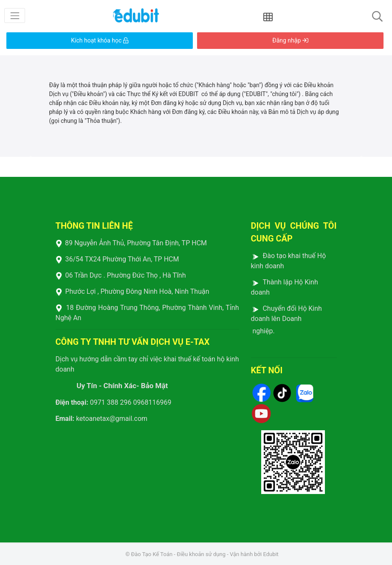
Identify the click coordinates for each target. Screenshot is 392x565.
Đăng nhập (290, 40)
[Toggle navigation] (15, 16)
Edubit (271, 554)
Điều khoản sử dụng (201, 554)
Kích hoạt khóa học (100, 40)
